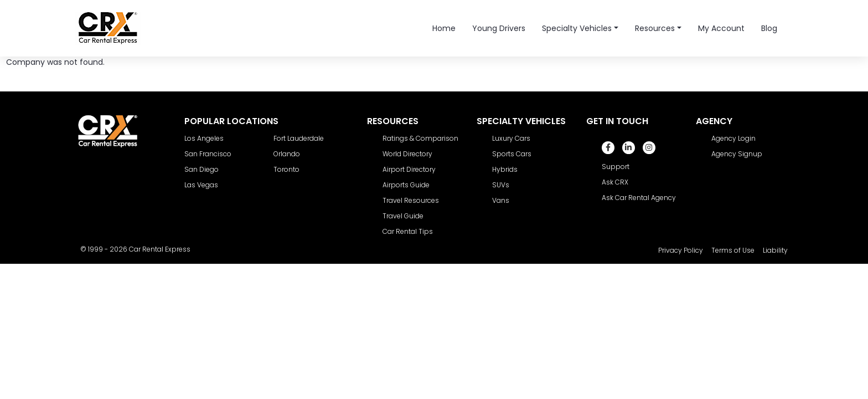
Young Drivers (499, 28)
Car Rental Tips (408, 231)
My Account (721, 28)
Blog (769, 28)
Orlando (287, 154)
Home (444, 28)
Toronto (286, 169)
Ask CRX (615, 182)
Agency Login (733, 138)
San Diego (201, 169)
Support (616, 167)
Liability (775, 250)
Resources (655, 28)
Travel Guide (403, 216)
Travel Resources (411, 200)
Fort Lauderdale (299, 138)
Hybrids (505, 169)
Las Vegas (201, 185)
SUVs (501, 185)
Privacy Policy (681, 250)
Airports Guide (406, 185)
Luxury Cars (511, 138)
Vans (501, 200)
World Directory (407, 154)
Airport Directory (409, 169)
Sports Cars (512, 154)
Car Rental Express (160, 249)
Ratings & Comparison (420, 138)
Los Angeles (204, 138)
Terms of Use (733, 250)
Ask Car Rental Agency (639, 198)
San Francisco (208, 154)
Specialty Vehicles (577, 28)
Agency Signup (737, 154)
